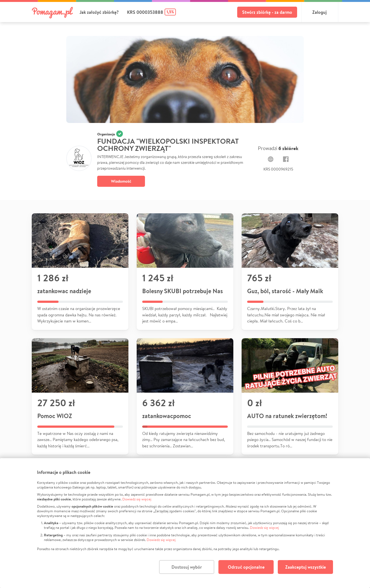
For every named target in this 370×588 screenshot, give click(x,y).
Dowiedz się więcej (137, 499)
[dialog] (185, 523)
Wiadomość (121, 181)
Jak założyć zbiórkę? (99, 12)
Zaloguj (319, 12)
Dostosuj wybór (187, 567)
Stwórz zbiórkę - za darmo (267, 12)
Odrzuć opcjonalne (246, 567)
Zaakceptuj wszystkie (306, 567)
